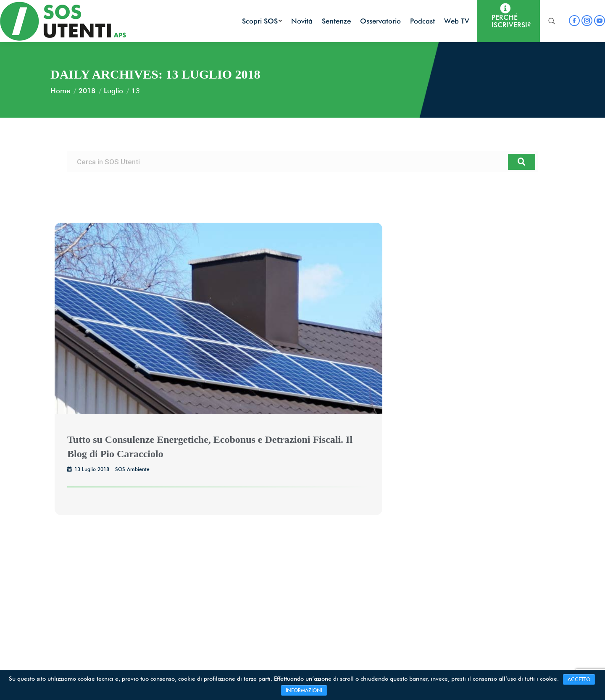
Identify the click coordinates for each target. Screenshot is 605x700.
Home (60, 91)
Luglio (113, 91)
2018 (87, 91)
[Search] (522, 162)
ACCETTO (579, 679)
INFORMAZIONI (304, 690)
